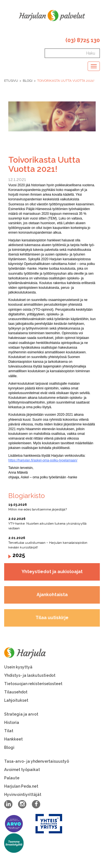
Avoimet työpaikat (22, 770)
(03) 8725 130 (83, 40)
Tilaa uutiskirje (52, 618)
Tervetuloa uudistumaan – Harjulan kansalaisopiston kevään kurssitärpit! (52, 542)
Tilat (9, 731)
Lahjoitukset (16, 700)
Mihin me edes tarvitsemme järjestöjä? (52, 507)
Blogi (28, 81)
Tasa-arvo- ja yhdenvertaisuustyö (37, 761)
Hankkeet (13, 739)
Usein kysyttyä (18, 667)
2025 (19, 555)
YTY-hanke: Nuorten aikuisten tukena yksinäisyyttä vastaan (52, 523)
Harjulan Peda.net (21, 786)
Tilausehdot (16, 692)
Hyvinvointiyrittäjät (23, 795)
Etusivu (11, 81)
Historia (12, 723)
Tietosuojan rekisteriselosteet (33, 684)
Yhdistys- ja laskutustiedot (30, 675)
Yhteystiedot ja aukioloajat (52, 572)
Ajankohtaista (52, 595)
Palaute (12, 778)
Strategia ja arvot (21, 714)
